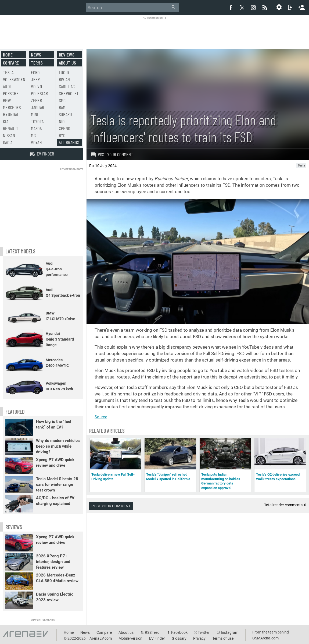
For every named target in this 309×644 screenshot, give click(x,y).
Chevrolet (69, 93)
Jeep (35, 79)
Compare (11, 63)
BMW (7, 100)
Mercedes (12, 107)
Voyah (36, 142)
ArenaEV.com (101, 638)
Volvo (36, 86)
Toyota (37, 121)
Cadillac (67, 86)
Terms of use (223, 638)
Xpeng (65, 128)
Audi (7, 86)
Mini (35, 114)
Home (8, 55)
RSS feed (152, 632)
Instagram (230, 632)
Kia (6, 121)
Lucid (64, 72)
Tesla (8, 72)
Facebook (179, 632)
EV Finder (157, 638)
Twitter (204, 632)
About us (68, 63)
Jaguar (37, 107)
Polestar (39, 93)
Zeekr (36, 100)
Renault (11, 128)
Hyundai (10, 114)
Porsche (11, 93)
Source (101, 417)
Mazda (36, 128)
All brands (69, 142)
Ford (35, 72)
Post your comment (112, 154)
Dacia (8, 142)
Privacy (199, 638)
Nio (62, 121)
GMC (62, 100)
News (36, 55)
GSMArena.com (265, 638)
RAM (62, 107)
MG (33, 135)
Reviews (67, 55)
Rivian (64, 79)
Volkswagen (14, 79)
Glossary (179, 638)
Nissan (9, 135)
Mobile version (130, 638)
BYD (62, 135)
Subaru (66, 114)
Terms (37, 63)
